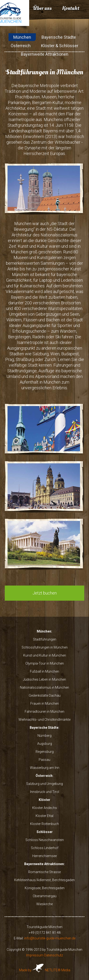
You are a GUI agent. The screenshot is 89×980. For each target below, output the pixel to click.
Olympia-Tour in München (45, 663)
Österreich (21, 46)
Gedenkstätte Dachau (45, 695)
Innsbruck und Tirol (45, 792)
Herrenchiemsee (44, 856)
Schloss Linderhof (45, 848)
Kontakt (71, 8)
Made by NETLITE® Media (45, 970)
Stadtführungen (45, 639)
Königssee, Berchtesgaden (45, 888)
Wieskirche (44, 904)
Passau (44, 760)
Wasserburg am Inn (45, 768)
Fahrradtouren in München (44, 712)
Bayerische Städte (59, 37)
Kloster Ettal (44, 816)
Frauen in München (45, 704)
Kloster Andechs (45, 808)
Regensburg (45, 752)
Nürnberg (44, 736)
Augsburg (45, 744)
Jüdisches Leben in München (44, 679)
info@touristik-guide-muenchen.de (50, 938)
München (22, 37)
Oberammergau (45, 896)
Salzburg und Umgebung (44, 784)
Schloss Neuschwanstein (45, 840)
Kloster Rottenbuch (44, 824)
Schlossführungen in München (45, 647)
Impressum (35, 955)
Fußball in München (44, 671)
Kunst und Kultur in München (45, 655)
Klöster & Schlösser (60, 46)
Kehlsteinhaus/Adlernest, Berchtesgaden (44, 880)
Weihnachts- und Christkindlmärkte (44, 720)
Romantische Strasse (44, 872)
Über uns (42, 8)
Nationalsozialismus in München (44, 687)
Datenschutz (54, 955)
